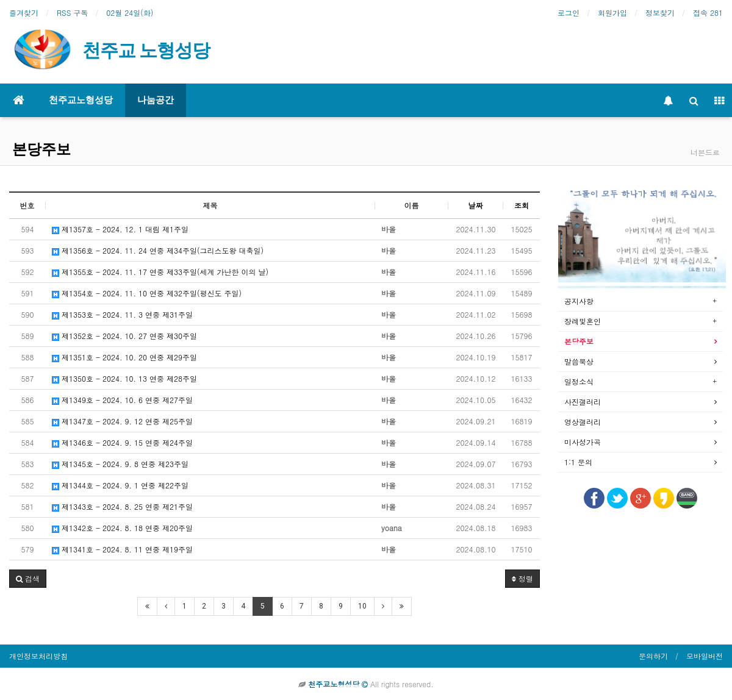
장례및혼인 (583, 321)
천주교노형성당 (81, 100)
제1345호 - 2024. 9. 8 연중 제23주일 (120, 464)
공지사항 (579, 301)
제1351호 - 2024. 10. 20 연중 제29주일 (124, 357)
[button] (28, 579)
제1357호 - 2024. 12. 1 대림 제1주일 (120, 229)
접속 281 (708, 12)
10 (362, 606)
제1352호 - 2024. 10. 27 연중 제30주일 (124, 336)
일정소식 (579, 381)
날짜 (476, 205)
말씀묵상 (579, 361)
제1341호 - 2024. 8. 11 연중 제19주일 (122, 549)
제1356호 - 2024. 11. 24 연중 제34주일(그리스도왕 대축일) (158, 250)
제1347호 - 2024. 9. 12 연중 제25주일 (122, 421)
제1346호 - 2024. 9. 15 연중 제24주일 (122, 442)
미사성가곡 (583, 442)
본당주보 (41, 149)
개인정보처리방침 (38, 656)
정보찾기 (660, 12)
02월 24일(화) (130, 12)
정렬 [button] (522, 578)
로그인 (569, 12)
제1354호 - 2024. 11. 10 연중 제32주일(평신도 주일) (147, 293)
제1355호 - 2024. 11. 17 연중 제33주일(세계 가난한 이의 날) (160, 272)
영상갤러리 (583, 422)
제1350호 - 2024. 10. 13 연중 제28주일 (124, 378)
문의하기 (653, 656)
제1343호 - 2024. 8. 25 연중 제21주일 (122, 506)
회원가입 (612, 12)
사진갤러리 (583, 402)
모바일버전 (705, 656)
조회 (522, 205)
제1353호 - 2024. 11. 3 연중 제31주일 (122, 314)
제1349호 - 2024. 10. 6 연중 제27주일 (122, 400)
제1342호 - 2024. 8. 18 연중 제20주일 (122, 528)
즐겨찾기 (24, 12)
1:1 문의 (578, 462)
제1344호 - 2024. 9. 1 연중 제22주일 (120, 485)
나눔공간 (156, 100)
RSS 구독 (72, 12)
